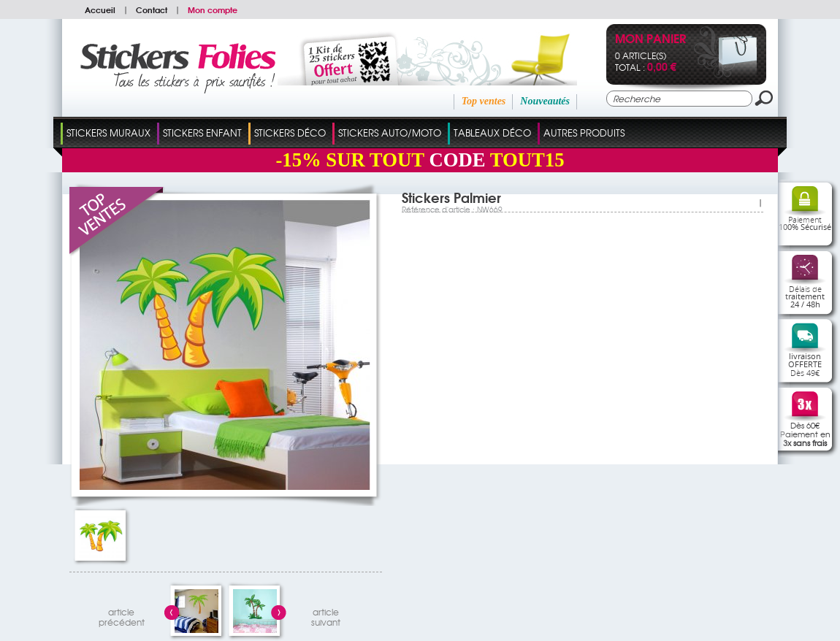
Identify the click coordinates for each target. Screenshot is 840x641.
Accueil (100, 9)
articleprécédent (122, 615)
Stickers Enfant (202, 133)
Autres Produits (584, 133)
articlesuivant (326, 615)
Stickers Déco (290, 133)
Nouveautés (545, 101)
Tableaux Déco (492, 133)
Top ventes (484, 101)
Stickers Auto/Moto (390, 133)
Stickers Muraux (108, 133)
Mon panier (650, 40)
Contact (152, 9)
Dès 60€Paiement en (805, 434)
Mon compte (213, 9)
